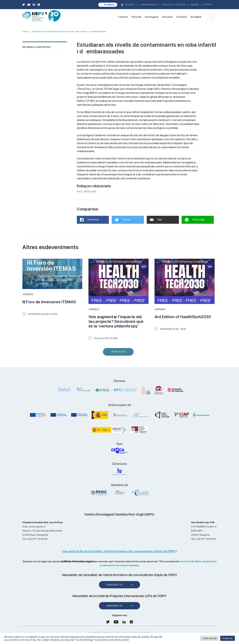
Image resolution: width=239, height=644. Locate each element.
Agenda (195, 5)
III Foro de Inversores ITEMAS (49, 302)
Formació (182, 17)
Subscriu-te (114, 585)
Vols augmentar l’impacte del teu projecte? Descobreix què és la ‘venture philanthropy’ (116, 321)
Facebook (90, 220)
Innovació (167, 17)
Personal (136, 17)
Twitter (123, 220)
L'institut (123, 17)
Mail (156, 220)
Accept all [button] (228, 638)
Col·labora (109, 5)
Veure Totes (119, 353)
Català (208, 5)
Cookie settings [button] (209, 638)
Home (25, 31)
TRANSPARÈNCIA (149, 5)
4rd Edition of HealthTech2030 (183, 317)
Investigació (152, 17)
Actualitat (196, 17)
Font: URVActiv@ (86, 191)
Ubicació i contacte (174, 5)
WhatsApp (195, 220)
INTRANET (130, 5)
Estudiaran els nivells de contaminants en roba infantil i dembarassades (69, 31)
